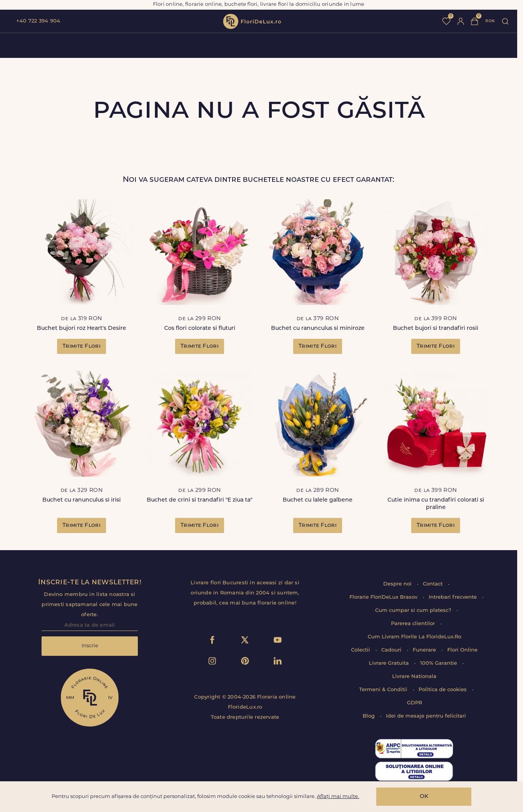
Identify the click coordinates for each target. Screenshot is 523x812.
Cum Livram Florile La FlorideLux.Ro (414, 637)
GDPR (414, 703)
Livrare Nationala (414, 677)
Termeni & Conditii (384, 690)
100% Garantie (439, 663)
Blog (369, 716)
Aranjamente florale (208, 45)
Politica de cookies (443, 690)
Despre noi (398, 584)
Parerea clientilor (414, 624)
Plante (414, 45)
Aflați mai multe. (338, 797)
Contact (434, 584)
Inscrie (90, 646)
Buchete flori (142, 45)
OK (424, 797)
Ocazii (382, 45)
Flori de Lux (271, 45)
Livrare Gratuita (390, 663)
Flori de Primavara (79, 45)
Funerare (452, 45)
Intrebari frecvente (453, 597)
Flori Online (462, 650)
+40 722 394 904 (38, 21)
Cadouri (392, 650)
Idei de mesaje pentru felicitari (426, 716)
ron (490, 21)
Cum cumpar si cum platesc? (414, 611)
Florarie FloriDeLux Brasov (384, 597)
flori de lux (252, 21)
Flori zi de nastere (331, 45)
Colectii (361, 650)
